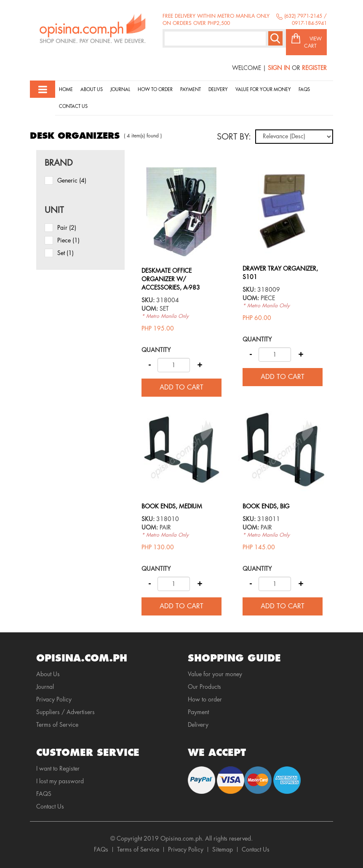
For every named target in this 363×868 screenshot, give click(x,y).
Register (314, 68)
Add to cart (181, 387)
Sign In (279, 68)
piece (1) (68, 240)
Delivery (218, 90)
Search (275, 38)
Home (66, 90)
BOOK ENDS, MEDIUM (172, 506)
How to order (155, 90)
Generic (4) (72, 180)
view (181, 172)
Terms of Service (57, 725)
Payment (191, 90)
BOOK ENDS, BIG (266, 506)
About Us (92, 90)
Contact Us (73, 106)
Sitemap (223, 849)
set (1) (65, 253)
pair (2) (67, 228)
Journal (120, 90)
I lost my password (60, 781)
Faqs (304, 90)
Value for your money (263, 90)
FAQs (101, 849)
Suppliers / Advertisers (65, 712)
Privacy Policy (54, 699)
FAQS (44, 794)
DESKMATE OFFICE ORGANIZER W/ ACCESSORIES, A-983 (171, 279)
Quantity (156, 350)
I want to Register (58, 769)
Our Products (204, 687)
